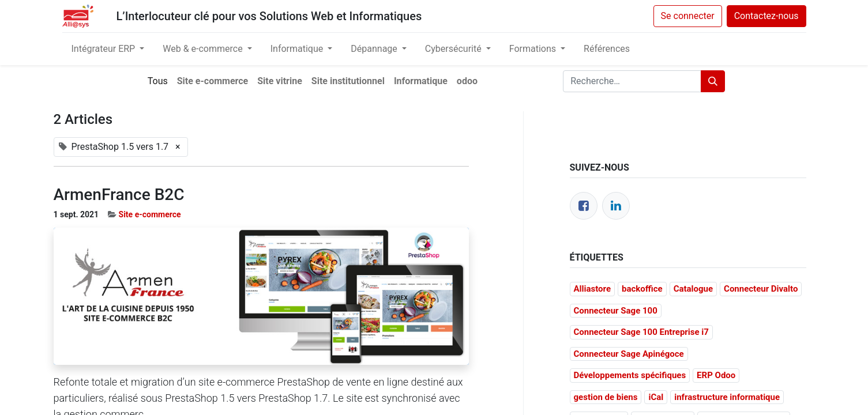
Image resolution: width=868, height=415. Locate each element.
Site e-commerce (150, 214)
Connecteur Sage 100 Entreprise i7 (641, 332)
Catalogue (693, 289)
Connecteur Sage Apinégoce (629, 354)
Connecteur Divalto (761, 289)
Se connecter (688, 16)
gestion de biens (606, 397)
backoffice (642, 289)
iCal (656, 397)
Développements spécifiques (630, 375)
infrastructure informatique (727, 397)
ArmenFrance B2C (119, 195)
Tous (158, 81)
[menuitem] (607, 49)
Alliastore (593, 289)
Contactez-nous (766, 16)
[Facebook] (584, 206)
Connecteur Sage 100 (616, 311)
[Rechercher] (713, 81)
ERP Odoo (716, 375)
